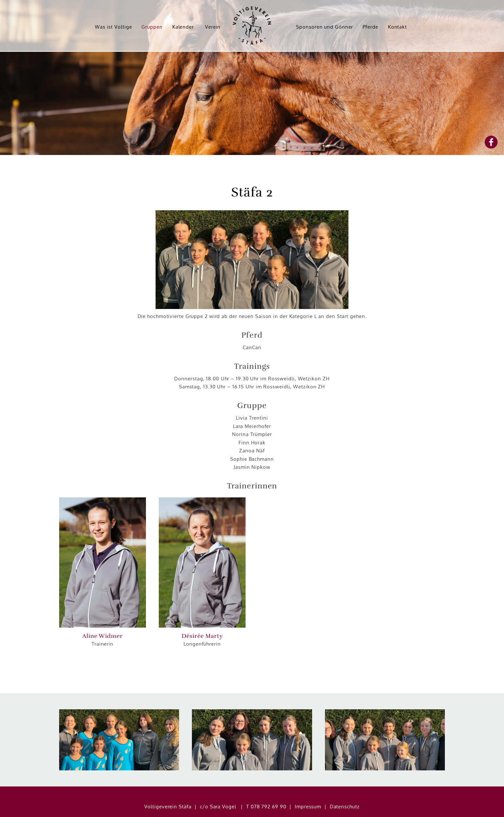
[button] (103, 563)
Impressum (308, 794)
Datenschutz (345, 794)
